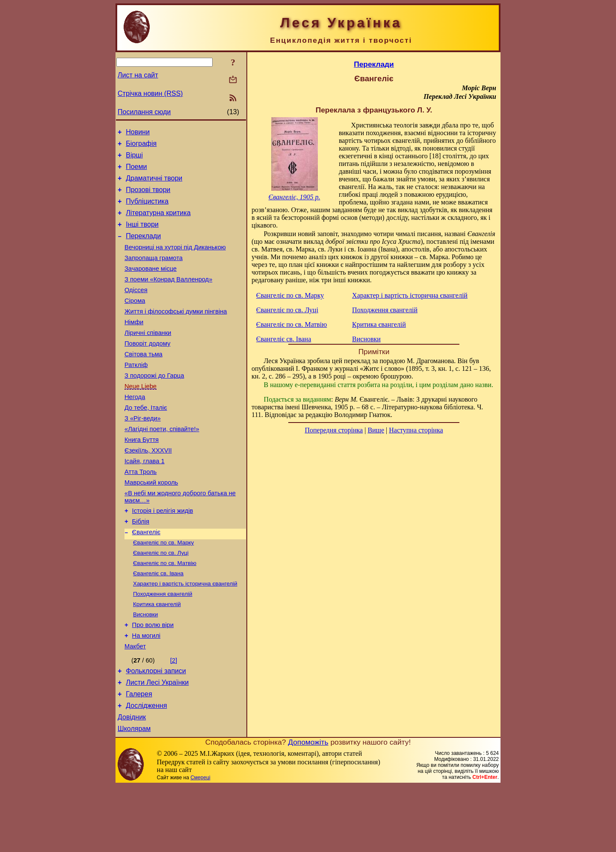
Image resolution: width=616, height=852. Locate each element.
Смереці (200, 843)
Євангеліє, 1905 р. (295, 197)
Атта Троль (141, 513)
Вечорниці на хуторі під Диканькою (175, 261)
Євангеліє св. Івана (158, 624)
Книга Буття (142, 477)
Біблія (141, 568)
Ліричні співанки (148, 357)
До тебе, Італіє (146, 441)
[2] (174, 719)
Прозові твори (148, 197)
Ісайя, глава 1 (145, 501)
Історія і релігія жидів (163, 556)
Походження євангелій (163, 646)
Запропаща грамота (154, 273)
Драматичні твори (154, 185)
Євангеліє (146, 580)
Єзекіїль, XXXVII (148, 489)
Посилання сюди (144, 112)
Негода (135, 429)
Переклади (143, 249)
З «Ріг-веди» (143, 453)
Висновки (145, 669)
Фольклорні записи (156, 730)
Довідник (132, 782)
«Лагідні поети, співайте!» (162, 465)
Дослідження (146, 769)
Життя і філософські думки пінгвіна (176, 333)
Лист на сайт (138, 75)
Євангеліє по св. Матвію (165, 613)
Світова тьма (144, 381)
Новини (138, 133)
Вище (376, 430)
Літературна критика (158, 223)
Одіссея (136, 309)
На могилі (146, 692)
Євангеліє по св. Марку (163, 591)
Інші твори (142, 236)
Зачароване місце (151, 285)
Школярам (134, 794)
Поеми (136, 172)
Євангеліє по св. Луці (161, 602)
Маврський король (151, 525)
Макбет (135, 704)
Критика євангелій (157, 658)
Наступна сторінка (416, 430)
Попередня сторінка (334, 430)
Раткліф (136, 393)
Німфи (134, 345)
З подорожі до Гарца (154, 405)
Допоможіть (308, 808)
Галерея (139, 756)
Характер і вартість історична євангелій (185, 635)
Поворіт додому (147, 369)
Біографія (141, 146)
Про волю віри (153, 680)
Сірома (135, 321)
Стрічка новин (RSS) (150, 93)
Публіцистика (147, 210)
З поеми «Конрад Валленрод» (168, 297)
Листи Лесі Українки (157, 743)
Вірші (134, 159)
